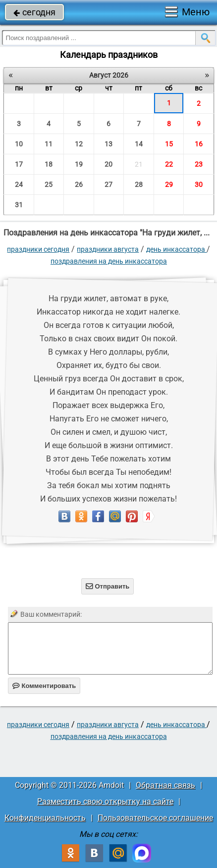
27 (108, 184)
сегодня (34, 12)
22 (169, 164)
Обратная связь (165, 785)
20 (108, 164)
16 (199, 144)
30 (199, 184)
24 (19, 184)
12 (79, 144)
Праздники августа (108, 249)
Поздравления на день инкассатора (109, 261)
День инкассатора (176, 249)
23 (199, 164)
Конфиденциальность (45, 818)
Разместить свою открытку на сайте (105, 801)
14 (139, 144)
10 (19, 144)
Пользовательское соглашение (155, 818)
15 (169, 144)
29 (169, 184)
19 (79, 164)
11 (49, 144)
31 (19, 205)
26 (79, 184)
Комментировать (44, 686)
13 (108, 144)
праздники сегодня (38, 249)
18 (49, 164)
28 (139, 184)
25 (49, 184)
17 (19, 164)
